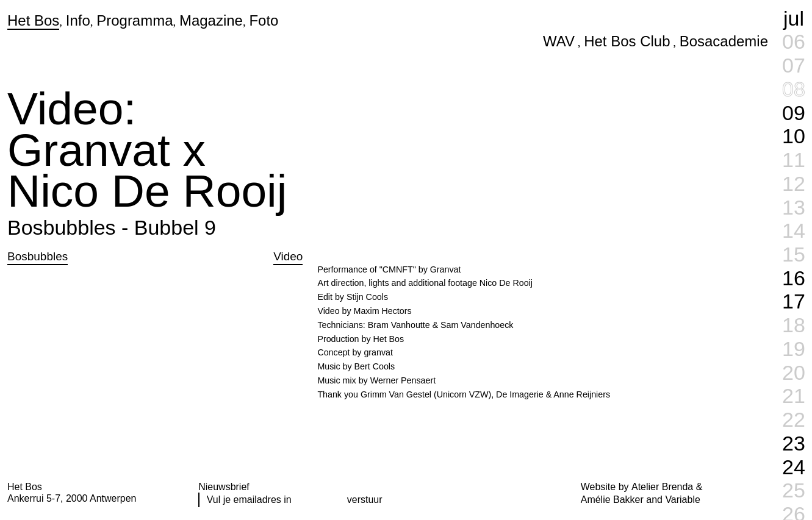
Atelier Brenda (662, 487)
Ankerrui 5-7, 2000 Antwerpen (72, 498)
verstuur (365, 500)
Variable (682, 500)
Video (288, 256)
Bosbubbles (38, 256)
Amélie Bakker (612, 500)
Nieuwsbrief (224, 487)
